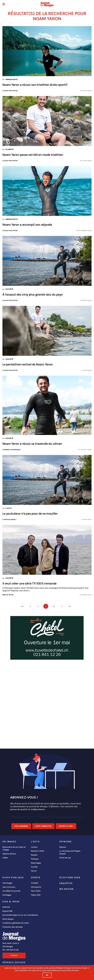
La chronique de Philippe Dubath (70, 852)
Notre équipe (8, 919)
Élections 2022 (70, 877)
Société (34, 867)
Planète (34, 855)
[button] (4, 4)
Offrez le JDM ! (66, 826)
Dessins (63, 847)
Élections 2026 (37, 851)
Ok (47, 975)
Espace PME (7, 911)
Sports (36, 877)
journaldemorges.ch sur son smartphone (20, 915)
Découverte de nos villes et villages (14, 848)
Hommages (7, 883)
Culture (34, 847)
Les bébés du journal (11, 891)
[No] (91, 973)
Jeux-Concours (9, 887)
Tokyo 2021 (36, 895)
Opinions (65, 842)
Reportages (36, 863)
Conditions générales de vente (16, 923)
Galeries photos (9, 854)
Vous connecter (43, 826)
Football (35, 883)
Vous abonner (21, 826)
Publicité (6, 907)
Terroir (34, 871)
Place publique (13, 877)
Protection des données (13, 927)
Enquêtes (66, 883)
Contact (14, 956)
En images (9, 842)
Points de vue (65, 858)
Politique (35, 859)
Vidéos (5, 858)
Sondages (7, 895)
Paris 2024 (36, 891)
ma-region (66, 889)
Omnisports (36, 887)
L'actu (35, 842)
